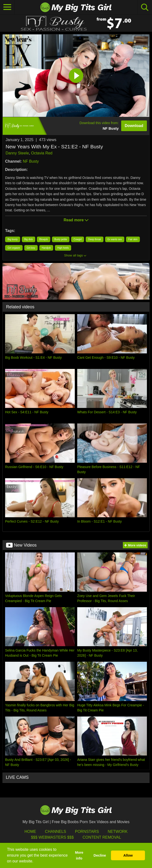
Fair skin (133, 239)
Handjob (46, 248)
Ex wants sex (115, 239)
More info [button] (79, 855)
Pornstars (87, 832)
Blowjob (44, 239)
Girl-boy (31, 248)
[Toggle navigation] (7, 7)
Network (118, 832)
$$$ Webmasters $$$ (52, 837)
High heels (63, 248)
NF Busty (31, 161)
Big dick (29, 239)
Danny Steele (17, 153)
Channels (55, 832)
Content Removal (102, 837)
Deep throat (94, 239)
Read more (76, 220)
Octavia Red (42, 153)
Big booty (13, 239)
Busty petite (61, 239)
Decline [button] (100, 855)
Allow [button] (128, 855)
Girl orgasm (14, 248)
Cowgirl (78, 239)
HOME (30, 832)
